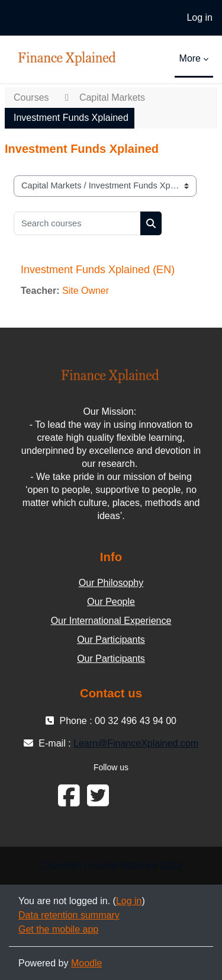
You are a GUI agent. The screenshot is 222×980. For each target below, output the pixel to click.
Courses (31, 97)
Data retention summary (69, 915)
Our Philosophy (111, 583)
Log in (200, 17)
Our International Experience (111, 621)
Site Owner (86, 291)
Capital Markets (112, 97)
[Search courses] (77, 223)
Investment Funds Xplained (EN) (98, 270)
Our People (111, 602)
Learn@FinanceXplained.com (136, 743)
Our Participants (111, 640)
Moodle (86, 963)
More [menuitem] (190, 58)
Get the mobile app (58, 929)
